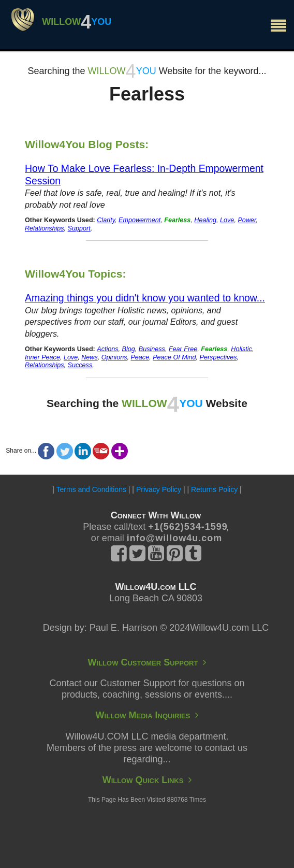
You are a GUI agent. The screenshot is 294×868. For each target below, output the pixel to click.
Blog (129, 349)
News (90, 357)
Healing (205, 220)
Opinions (114, 357)
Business (152, 349)
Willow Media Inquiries (147, 715)
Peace (140, 357)
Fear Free (183, 349)
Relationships (45, 228)
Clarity (106, 220)
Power (247, 220)
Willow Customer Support (147, 662)
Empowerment (139, 220)
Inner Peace (42, 357)
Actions (107, 349)
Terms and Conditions (91, 489)
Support (79, 228)
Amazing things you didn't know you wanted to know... (145, 298)
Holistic (241, 349)
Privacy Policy (159, 489)
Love (227, 220)
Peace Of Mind (174, 357)
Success (80, 365)
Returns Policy (214, 489)
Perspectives (218, 357)
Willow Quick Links (147, 780)
